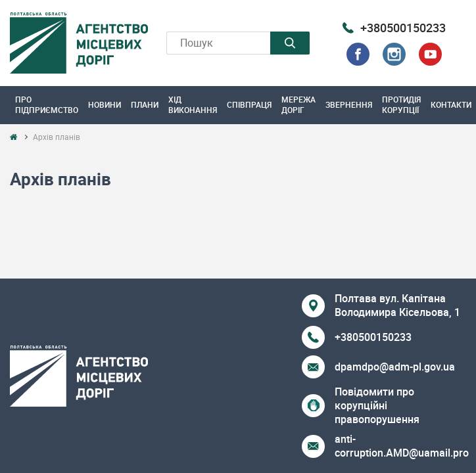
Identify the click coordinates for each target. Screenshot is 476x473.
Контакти (451, 104)
